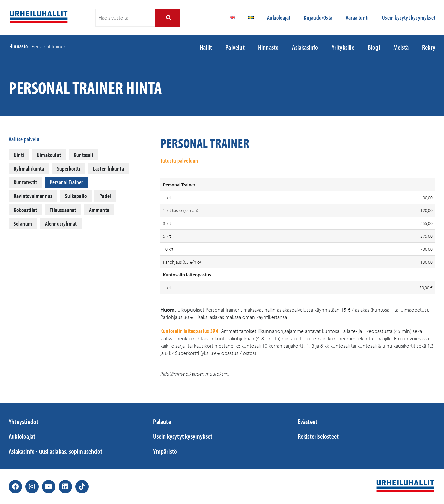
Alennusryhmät (61, 223)
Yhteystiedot (23, 421)
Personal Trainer (66, 182)
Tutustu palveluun (179, 160)
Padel (105, 196)
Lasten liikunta (108, 168)
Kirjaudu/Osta (318, 17)
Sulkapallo (76, 196)
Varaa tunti (357, 17)
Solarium (23, 223)
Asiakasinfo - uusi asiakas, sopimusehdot (55, 451)
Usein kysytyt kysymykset (409, 17)
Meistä (401, 47)
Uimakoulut (49, 155)
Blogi (374, 47)
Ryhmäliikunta (29, 168)
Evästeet (308, 421)
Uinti (19, 155)
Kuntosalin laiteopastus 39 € (189, 331)
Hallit (206, 47)
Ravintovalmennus (33, 196)
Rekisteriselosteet (318, 436)
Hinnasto (19, 46)
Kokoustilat (25, 210)
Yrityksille (343, 47)
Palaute (162, 421)
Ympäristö (165, 451)
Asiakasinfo (305, 47)
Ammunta (99, 210)
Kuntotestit (25, 182)
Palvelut (235, 47)
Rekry (429, 47)
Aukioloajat (279, 17)
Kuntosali (83, 155)
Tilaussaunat (63, 210)
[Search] (168, 18)
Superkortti (69, 168)
